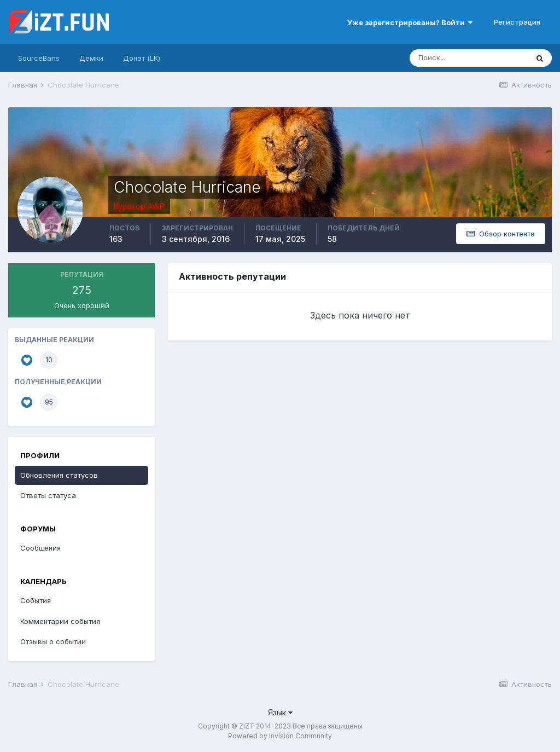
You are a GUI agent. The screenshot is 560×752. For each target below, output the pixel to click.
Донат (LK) (142, 58)
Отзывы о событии (53, 641)
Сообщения (40, 548)
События (36, 600)
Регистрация (517, 22)
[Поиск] (469, 58)
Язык (280, 712)
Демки (91, 58)
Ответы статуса (48, 495)
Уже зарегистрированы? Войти (410, 22)
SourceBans (39, 58)
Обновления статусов (59, 475)
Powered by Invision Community (280, 736)
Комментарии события (60, 621)
